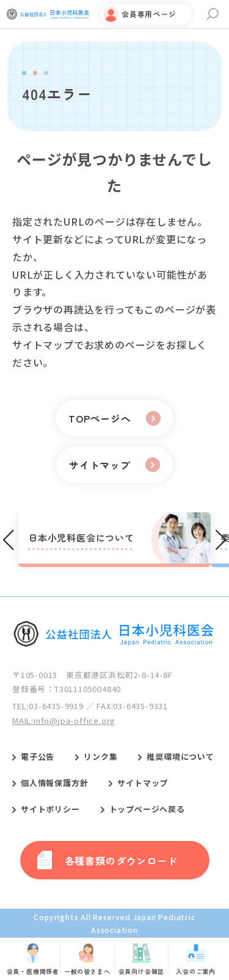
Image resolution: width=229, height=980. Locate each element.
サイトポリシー (50, 809)
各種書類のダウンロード (121, 860)
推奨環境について (180, 756)
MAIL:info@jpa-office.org (64, 721)
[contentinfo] (114, 767)
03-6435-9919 (56, 706)
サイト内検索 (213, 14)
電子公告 (38, 756)
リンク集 (100, 756)
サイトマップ (143, 783)
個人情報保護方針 (54, 783)
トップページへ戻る (147, 809)
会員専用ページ (149, 14)
